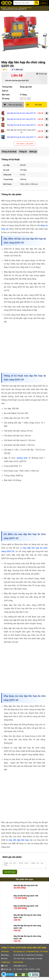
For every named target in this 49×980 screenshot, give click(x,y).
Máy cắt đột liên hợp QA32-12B (26, 907)
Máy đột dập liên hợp (25, 8)
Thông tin (23, 152)
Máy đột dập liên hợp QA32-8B (26, 887)
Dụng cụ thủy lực (13, 8)
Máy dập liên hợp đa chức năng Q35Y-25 (21, 125)
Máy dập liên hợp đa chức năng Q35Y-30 (21, 119)
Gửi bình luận (10, 873)
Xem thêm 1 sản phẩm (25, 144)
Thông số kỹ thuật (9, 152)
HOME (3, 8)
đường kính (22, 458)
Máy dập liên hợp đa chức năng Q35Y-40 (21, 113)
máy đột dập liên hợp (19, 840)
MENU (44, 3)
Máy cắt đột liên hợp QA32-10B (26, 897)
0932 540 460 (18, 963)
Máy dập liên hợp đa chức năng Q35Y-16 (21, 137)
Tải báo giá (41, 74)
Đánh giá (33, 152)
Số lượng (6, 99)
